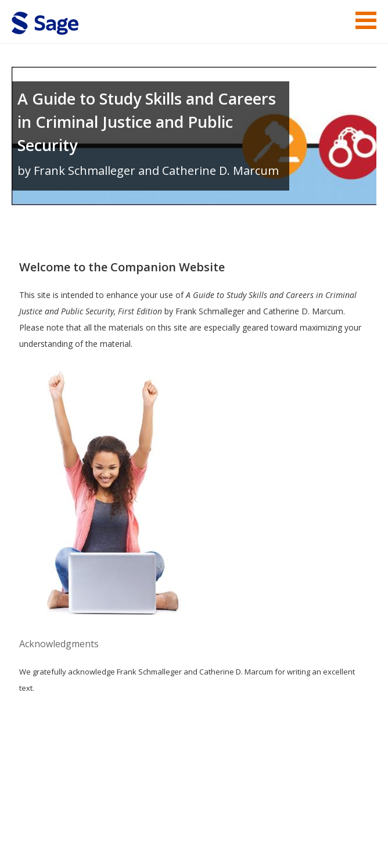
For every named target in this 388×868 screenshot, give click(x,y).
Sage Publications (78, 797)
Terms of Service (164, 825)
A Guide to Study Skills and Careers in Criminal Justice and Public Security (147, 122)
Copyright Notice (235, 825)
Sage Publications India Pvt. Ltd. (180, 797)
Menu (366, 20)
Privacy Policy (300, 825)
